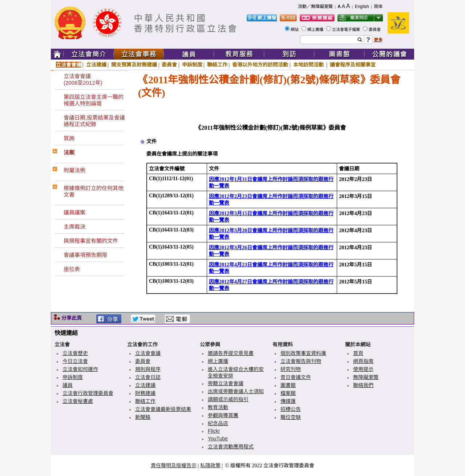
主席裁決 (74, 227)
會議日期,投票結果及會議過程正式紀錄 (94, 121)
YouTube (218, 439)
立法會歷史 (75, 353)
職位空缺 (291, 417)
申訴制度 (192, 65)
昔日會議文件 (296, 377)
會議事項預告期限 (85, 255)
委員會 (375, 29)
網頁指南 (363, 361)
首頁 (358, 353)
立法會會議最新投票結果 (163, 409)
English (362, 7)
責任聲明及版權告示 (174, 465)
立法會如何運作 (80, 369)
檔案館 (288, 393)
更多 (378, 40)
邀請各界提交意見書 (231, 353)
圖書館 (288, 385)
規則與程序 (148, 369)
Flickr (214, 431)
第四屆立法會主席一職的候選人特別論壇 (94, 100)
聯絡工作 (217, 65)
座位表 (72, 269)
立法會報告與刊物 (301, 361)
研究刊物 (291, 369)
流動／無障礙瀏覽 (315, 7)
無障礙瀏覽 (366, 377)
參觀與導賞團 (223, 415)
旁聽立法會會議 (226, 383)
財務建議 (145, 393)
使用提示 (363, 369)
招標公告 (291, 409)
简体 (378, 7)
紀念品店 (218, 423)
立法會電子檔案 (347, 29)
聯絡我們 (363, 385)
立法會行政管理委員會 (88, 393)
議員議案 (74, 212)
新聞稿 (143, 417)
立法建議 (96, 65)
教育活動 (218, 407)
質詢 (69, 138)
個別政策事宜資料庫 (303, 353)
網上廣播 (316, 29)
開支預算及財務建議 (134, 65)
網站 (295, 29)
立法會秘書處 (78, 401)
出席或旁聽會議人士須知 (236, 391)
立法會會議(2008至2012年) (83, 79)
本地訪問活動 (309, 65)
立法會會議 (69, 65)
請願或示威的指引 (228, 399)
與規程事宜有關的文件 (91, 241)
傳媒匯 (288, 401)
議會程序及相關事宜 (353, 65)
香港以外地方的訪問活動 (260, 65)
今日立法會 (75, 361)
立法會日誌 (148, 377)
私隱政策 (210, 465)
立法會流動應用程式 (231, 447)
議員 (68, 385)
